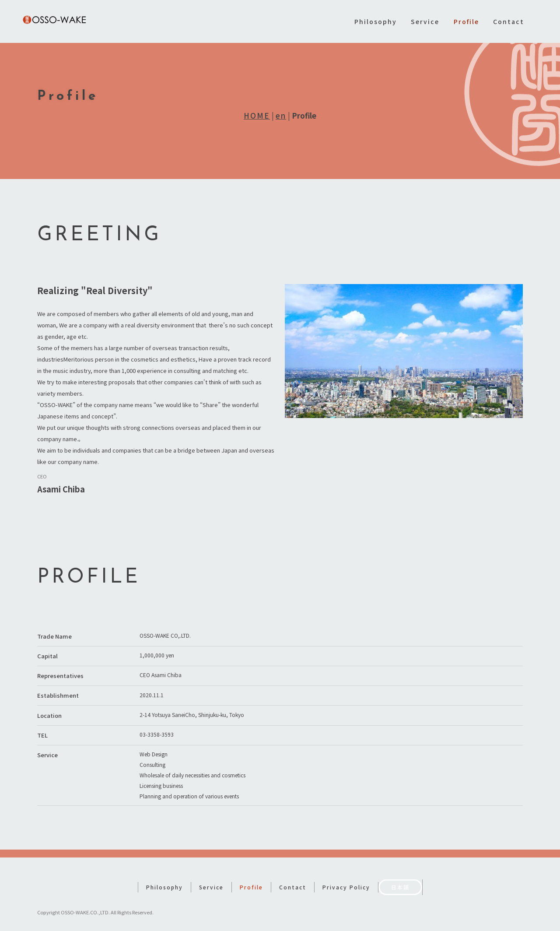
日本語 (400, 879)
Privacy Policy (346, 879)
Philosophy (376, 21)
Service (425, 21)
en (281, 115)
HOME (257, 115)
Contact (509, 21)
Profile (466, 21)
